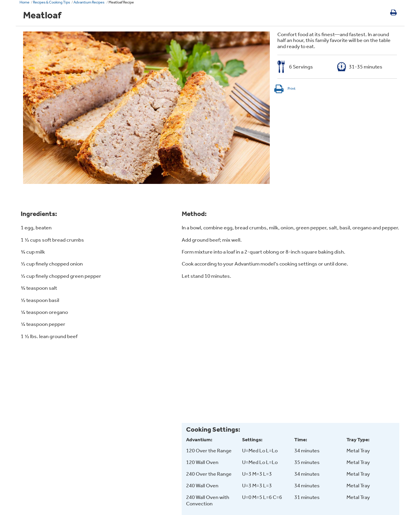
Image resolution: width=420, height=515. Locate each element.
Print (285, 88)
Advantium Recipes (89, 2)
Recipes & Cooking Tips (51, 2)
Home (24, 2)
